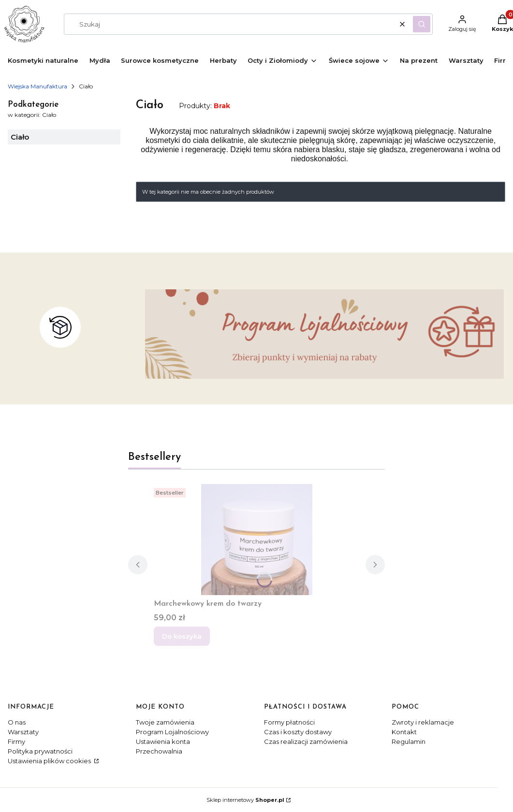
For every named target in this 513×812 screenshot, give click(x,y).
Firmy (16, 741)
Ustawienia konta (163, 741)
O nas (17, 722)
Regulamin (409, 741)
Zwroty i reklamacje (423, 722)
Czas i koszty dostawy (298, 732)
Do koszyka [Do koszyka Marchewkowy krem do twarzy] (182, 636)
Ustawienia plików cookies (50, 761)
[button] (422, 24)
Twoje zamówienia (165, 722)
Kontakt (404, 732)
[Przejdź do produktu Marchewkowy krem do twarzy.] (257, 540)
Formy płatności (289, 722)
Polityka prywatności (40, 751)
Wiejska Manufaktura (37, 86)
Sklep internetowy (245, 800)
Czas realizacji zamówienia (306, 741)
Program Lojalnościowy (172, 732)
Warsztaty (23, 732)
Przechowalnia (159, 751)
